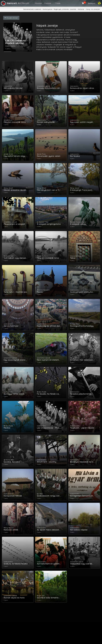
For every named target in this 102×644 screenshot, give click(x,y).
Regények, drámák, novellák (65, 9)
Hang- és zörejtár (93, 9)
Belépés (92, 3)
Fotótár (48, 3)
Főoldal (38, 3)
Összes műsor (11, 18)
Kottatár (81, 9)
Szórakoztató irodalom (32, 9)
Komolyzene (47, 9)
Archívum (15, 3)
